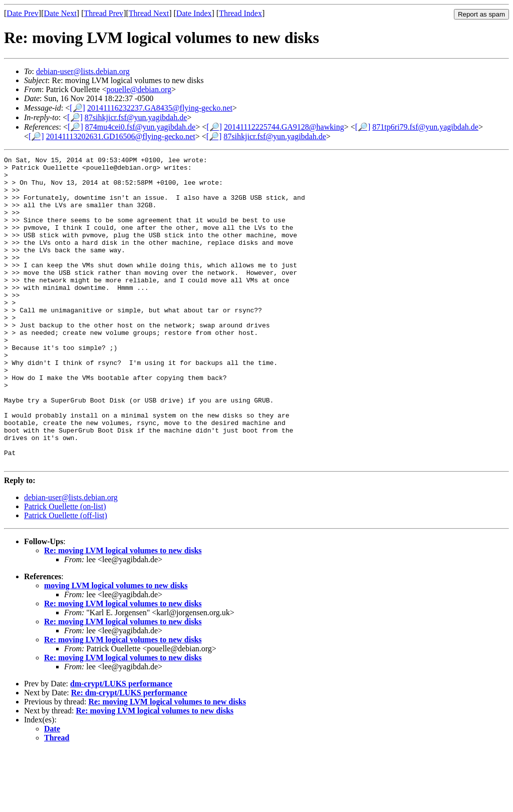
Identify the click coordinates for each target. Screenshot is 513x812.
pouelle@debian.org (139, 89)
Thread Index (240, 13)
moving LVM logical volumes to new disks (116, 647)
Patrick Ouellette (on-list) (65, 568)
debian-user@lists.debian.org (83, 71)
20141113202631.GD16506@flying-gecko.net (121, 136)
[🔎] (77, 108)
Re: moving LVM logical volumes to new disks (123, 612)
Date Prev (23, 13)
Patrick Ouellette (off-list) (66, 577)
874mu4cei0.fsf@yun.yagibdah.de (140, 127)
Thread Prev (103, 13)
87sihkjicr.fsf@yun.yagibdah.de (136, 117)
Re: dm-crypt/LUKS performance (129, 754)
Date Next (60, 13)
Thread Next (149, 13)
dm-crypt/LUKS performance (121, 745)
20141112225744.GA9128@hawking (284, 127)
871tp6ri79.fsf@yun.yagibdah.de (425, 127)
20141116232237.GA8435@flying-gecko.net (160, 108)
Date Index (194, 13)
